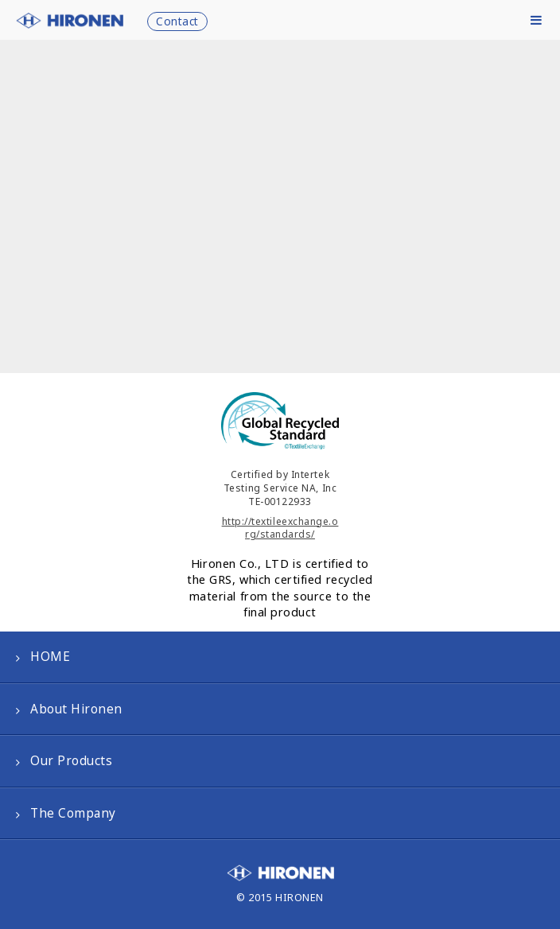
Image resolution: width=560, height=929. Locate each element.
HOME (50, 657)
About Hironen (76, 709)
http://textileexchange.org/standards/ (280, 528)
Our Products (71, 761)
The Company (73, 813)
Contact (177, 21)
